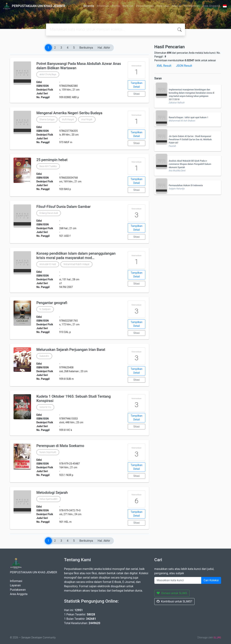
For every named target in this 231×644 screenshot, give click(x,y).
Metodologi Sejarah (52, 493)
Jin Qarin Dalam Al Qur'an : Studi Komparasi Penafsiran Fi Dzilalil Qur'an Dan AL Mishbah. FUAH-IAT (190, 140)
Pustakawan (192, 6)
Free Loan (163, 6)
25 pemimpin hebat (52, 160)
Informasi (103, 6)
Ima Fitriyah (87, 119)
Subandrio (44, 356)
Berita (116, 6)
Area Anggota (211, 6)
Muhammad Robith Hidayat (77, 264)
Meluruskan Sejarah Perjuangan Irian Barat (71, 350)
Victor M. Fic (45, 407)
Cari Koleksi (211, 580)
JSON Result (184, 66)
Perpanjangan (145, 6)
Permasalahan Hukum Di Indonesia (186, 185)
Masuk (176, 6)
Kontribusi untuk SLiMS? (174, 601)
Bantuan (128, 6)
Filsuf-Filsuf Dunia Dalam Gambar (64, 207)
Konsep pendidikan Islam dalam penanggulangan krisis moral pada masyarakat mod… (76, 256)
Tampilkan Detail (137, 85)
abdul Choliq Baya (48, 74)
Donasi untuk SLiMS (172, 593)
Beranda (89, 6)
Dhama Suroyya (47, 119)
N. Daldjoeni (45, 309)
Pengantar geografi (52, 303)
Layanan (15, 585)
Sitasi (137, 94)
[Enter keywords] (178, 580)
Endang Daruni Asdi (49, 213)
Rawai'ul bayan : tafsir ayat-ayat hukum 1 (188, 117)
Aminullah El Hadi (48, 264)
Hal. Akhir (104, 48)
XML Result (164, 66)
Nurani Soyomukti (48, 452)
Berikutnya (86, 48)
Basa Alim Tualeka (48, 166)
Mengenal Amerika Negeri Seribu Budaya (69, 113)
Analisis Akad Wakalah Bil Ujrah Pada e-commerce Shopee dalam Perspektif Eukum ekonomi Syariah (190, 164)
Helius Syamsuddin (49, 499)
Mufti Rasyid (68, 119)
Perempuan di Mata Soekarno (60, 446)
